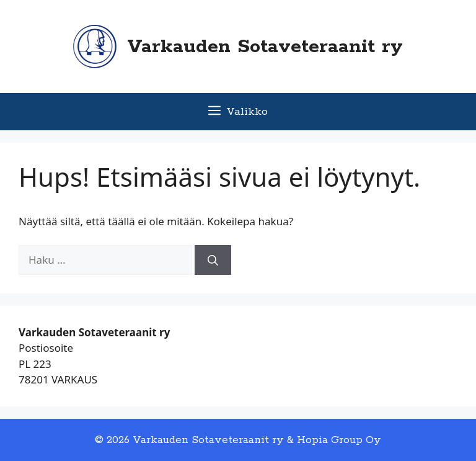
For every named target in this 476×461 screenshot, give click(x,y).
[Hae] (213, 260)
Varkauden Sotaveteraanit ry (265, 47)
